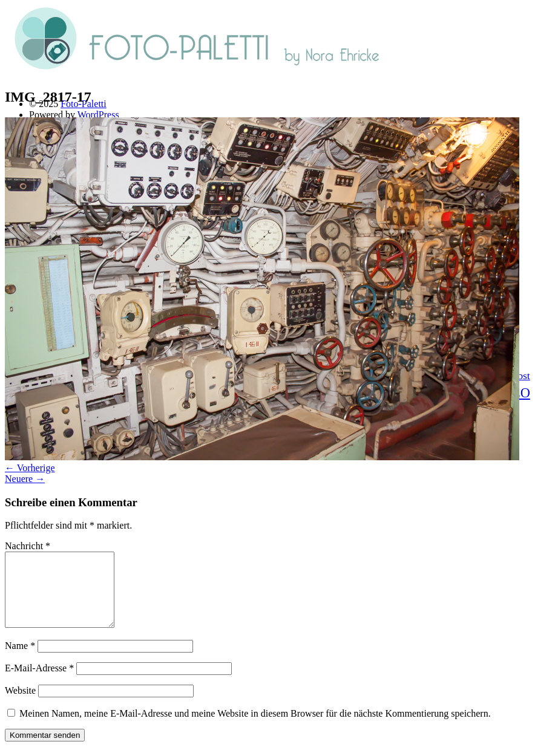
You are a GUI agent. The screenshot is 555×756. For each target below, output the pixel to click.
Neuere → (25, 479)
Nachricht (28, 546)
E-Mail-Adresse (39, 683)
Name (20, 660)
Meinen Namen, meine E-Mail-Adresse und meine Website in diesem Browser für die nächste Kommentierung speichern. (255, 728)
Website (20, 705)
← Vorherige (30, 468)
